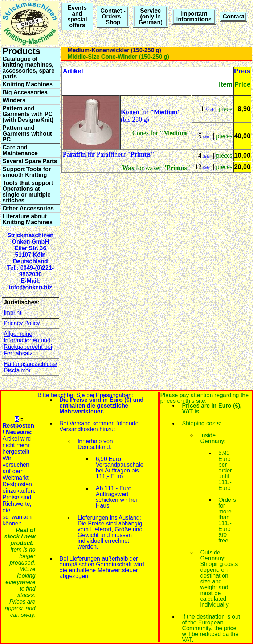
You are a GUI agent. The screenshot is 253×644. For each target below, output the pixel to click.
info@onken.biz (30, 287)
